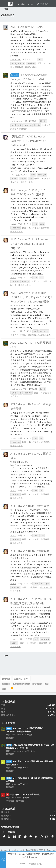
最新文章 (10, 723)
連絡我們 (6, 684)
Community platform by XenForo (28, 850)
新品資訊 (23, 129)
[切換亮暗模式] (43, 4)
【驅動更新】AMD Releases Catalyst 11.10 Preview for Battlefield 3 (28, 141)
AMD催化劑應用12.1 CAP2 (27, 27)
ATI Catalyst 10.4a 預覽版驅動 (30, 506)
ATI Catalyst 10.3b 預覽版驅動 (30, 551)
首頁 (4, 689)
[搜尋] (52, 4)
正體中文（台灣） (22, 679)
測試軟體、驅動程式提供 (26, 67)
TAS (12, 175)
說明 (47, 684)
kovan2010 (16, 59)
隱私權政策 (37, 684)
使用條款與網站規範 (21, 684)
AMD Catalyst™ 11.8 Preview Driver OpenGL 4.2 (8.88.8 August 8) (29, 244)
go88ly (51, 715)
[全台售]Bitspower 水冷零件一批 (23, 794)
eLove (13, 224)
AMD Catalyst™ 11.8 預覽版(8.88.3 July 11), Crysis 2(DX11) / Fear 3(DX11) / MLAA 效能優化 (31, 297)
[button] (4, 4)
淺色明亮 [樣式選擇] (6, 679)
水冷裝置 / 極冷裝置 (15, 801)
